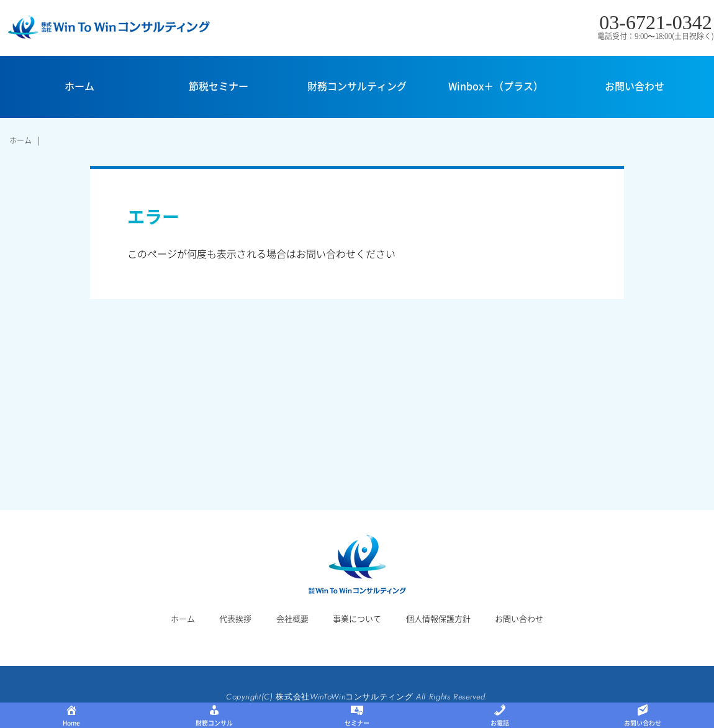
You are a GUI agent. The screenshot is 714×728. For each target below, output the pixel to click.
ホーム (79, 86)
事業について (357, 618)
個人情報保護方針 (438, 618)
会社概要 (292, 618)
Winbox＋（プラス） (496, 86)
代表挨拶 (235, 618)
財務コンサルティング (357, 86)
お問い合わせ (635, 86)
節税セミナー (219, 86)
